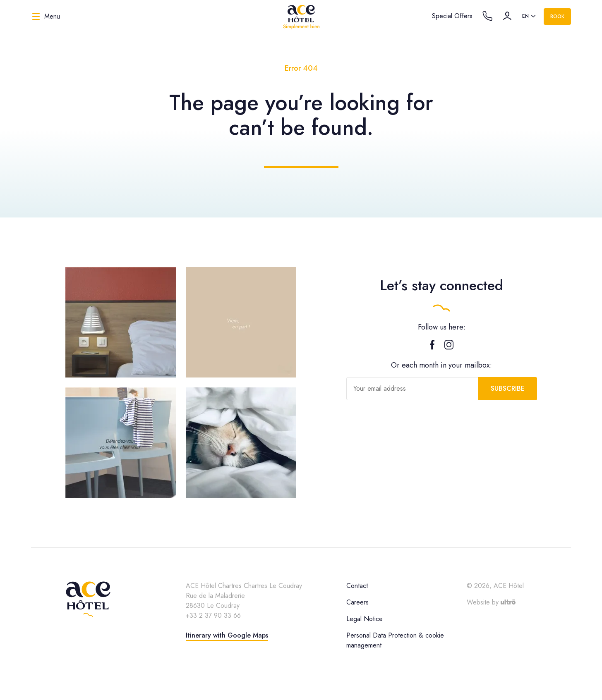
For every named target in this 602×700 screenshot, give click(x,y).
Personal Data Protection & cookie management (395, 640)
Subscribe (508, 388)
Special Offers (452, 16)
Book (557, 17)
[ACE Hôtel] (301, 17)
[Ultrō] (508, 602)
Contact (357, 586)
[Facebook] (432, 346)
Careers (357, 602)
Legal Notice (365, 619)
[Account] (507, 16)
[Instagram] (449, 346)
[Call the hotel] (487, 16)
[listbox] (530, 17)
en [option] (525, 16)
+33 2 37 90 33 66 (213, 615)
